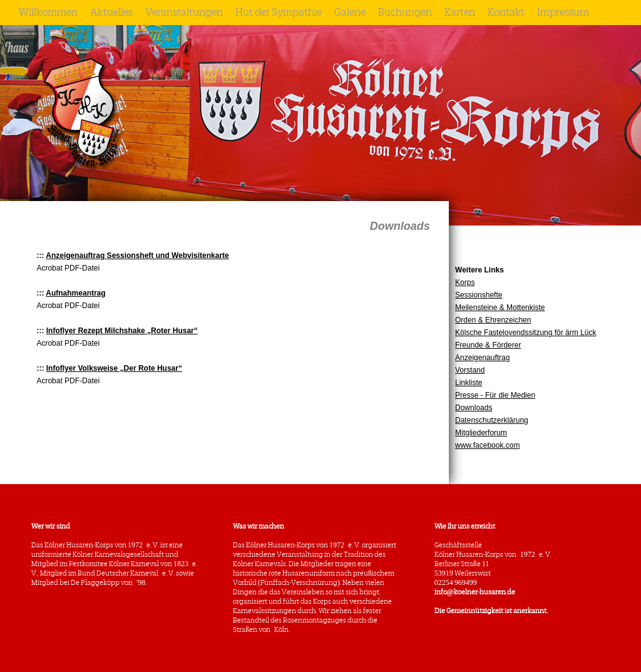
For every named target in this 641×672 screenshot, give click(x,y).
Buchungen (405, 13)
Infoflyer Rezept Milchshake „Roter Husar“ (122, 331)
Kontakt (506, 13)
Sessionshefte (479, 295)
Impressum (563, 13)
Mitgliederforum (481, 433)
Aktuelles (111, 13)
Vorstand (470, 370)
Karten (460, 13)
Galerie (350, 13)
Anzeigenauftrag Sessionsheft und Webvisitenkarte (137, 256)
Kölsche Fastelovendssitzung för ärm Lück (526, 333)
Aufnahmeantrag (75, 293)
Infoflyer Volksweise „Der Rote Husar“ (114, 368)
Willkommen (48, 13)
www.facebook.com (487, 445)
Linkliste (469, 383)
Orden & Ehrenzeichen (493, 320)
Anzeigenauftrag (482, 358)
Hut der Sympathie (279, 13)
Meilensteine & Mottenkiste (500, 308)
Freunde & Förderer (488, 345)
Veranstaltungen (184, 13)
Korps (465, 282)
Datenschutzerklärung (492, 420)
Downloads (474, 408)
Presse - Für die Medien (495, 395)
